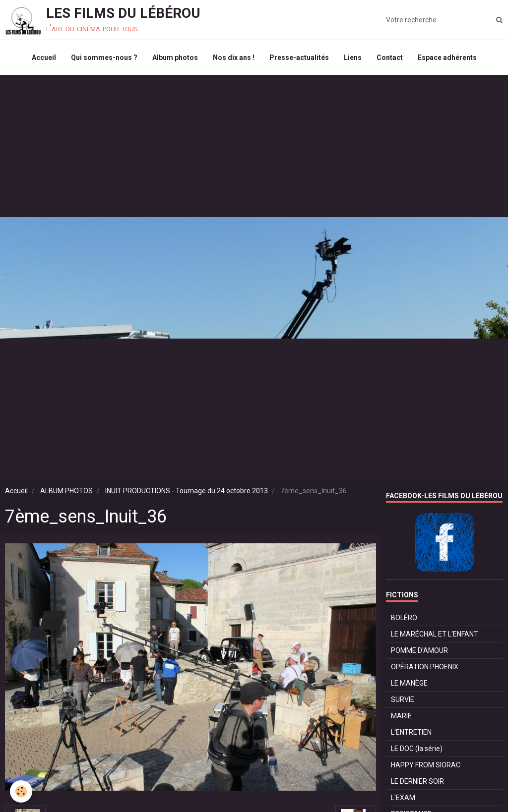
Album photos (175, 58)
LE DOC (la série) (417, 749)
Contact (390, 58)
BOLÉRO (404, 618)
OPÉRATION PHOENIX (425, 667)
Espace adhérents (447, 58)
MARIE (401, 716)
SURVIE (403, 699)
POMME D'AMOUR (419, 650)
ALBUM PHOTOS (66, 491)
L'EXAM (403, 798)
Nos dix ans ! (234, 58)
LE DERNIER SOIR (417, 781)
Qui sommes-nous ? (104, 58)
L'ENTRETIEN (411, 732)
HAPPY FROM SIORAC (426, 765)
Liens (353, 58)
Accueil (44, 58)
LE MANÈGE (409, 683)
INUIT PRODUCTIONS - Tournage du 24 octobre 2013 (187, 491)
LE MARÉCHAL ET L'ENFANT (435, 634)
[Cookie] (21, 791)
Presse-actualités (299, 58)
